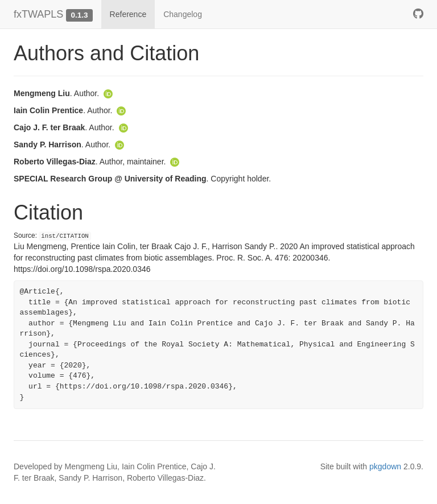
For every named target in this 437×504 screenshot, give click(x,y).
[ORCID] (108, 93)
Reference (128, 14)
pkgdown (385, 466)
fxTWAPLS (38, 14)
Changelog (183, 14)
